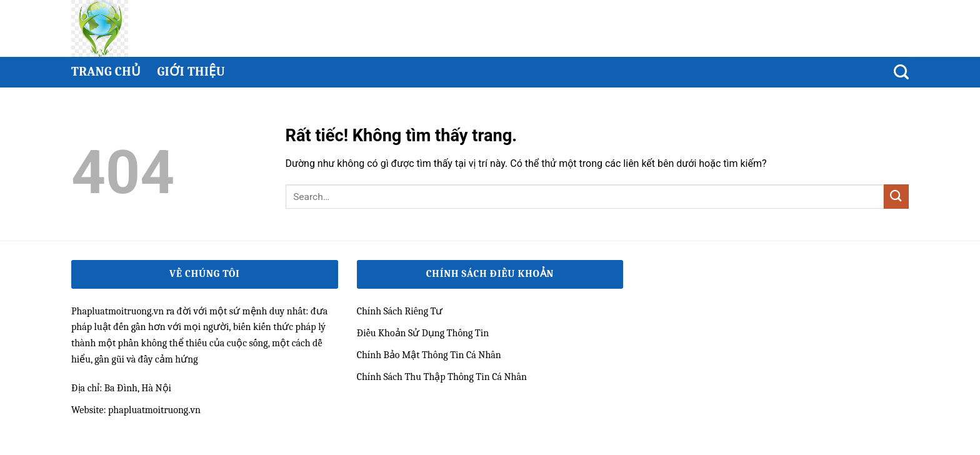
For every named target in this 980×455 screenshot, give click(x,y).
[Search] (901, 72)
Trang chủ (106, 72)
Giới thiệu (191, 72)
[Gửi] (896, 197)
